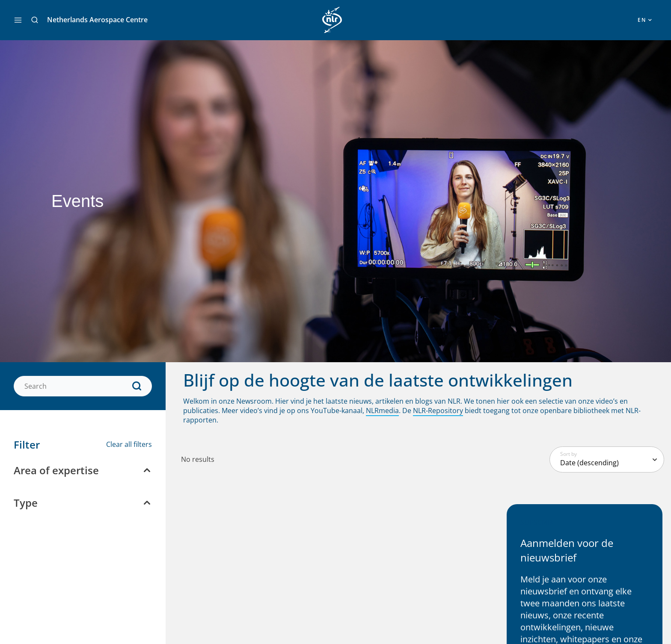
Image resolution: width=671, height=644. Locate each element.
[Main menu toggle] (18, 20)
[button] (35, 20)
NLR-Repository (438, 411)
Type (26, 503)
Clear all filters (129, 444)
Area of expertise (56, 470)
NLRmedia (382, 411)
